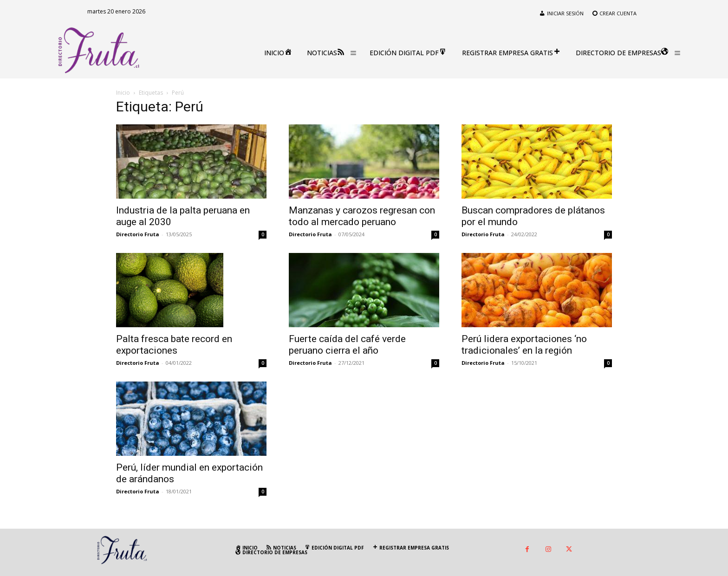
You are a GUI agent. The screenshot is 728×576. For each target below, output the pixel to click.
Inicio (123, 93)
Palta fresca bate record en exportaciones (174, 345)
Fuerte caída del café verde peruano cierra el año (347, 345)
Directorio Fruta (138, 234)
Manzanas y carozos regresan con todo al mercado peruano (362, 216)
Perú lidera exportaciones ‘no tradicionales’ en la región (524, 345)
